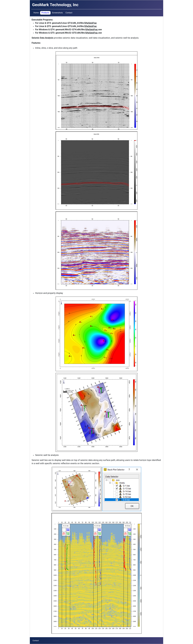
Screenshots (57, 13)
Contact (69, 13)
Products (45, 13)
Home (36, 13)
